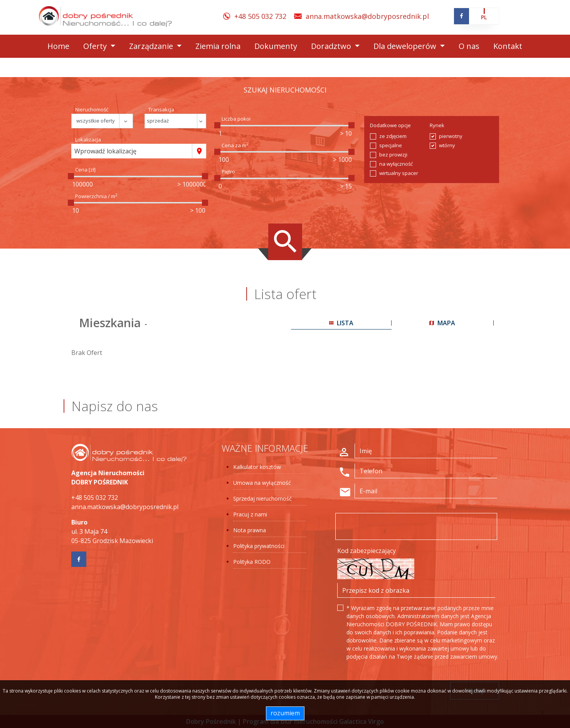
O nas (469, 46)
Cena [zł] (85, 170)
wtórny (447, 145)
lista (341, 323)
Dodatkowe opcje (390, 125)
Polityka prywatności (259, 546)
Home (58, 46)
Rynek (437, 125)
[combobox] (132, 151)
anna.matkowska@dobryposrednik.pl (367, 16)
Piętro (228, 171)
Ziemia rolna (218, 46)
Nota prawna (250, 530)
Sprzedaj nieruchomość (262, 499)
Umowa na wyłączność (262, 483)
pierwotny (451, 136)
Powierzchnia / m (96, 196)
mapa (442, 323)
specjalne (391, 145)
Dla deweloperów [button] (406, 46)
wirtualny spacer (399, 173)
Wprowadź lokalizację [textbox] (105, 151)
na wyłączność (396, 164)
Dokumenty (276, 46)
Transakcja (161, 109)
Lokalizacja (88, 140)
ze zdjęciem (393, 136)
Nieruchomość (92, 109)
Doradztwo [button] (332, 46)
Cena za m (235, 145)
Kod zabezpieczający (367, 551)
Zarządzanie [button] (152, 46)
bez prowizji (393, 155)
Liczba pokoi (236, 119)
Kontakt (508, 46)
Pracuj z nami (250, 514)
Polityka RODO (252, 562)
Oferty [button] (96, 46)
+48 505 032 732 (260, 16)
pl (484, 17)
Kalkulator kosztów (257, 467)
